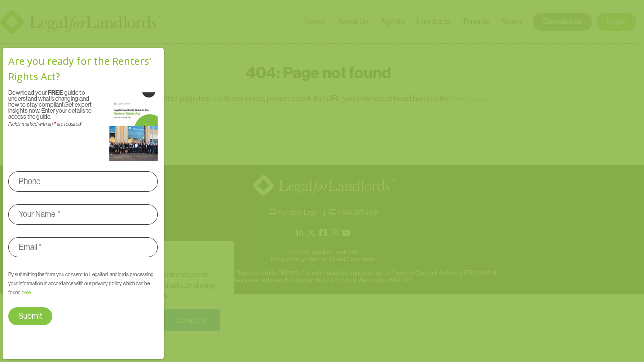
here (26, 292)
